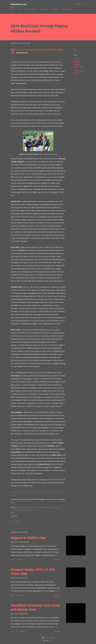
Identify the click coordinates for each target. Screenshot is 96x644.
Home (12, 10)
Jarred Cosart (77, 60)
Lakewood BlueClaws (79, 71)
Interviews (54, 10)
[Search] (78, 4)
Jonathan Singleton (78, 67)
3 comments (19, 560)
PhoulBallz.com (18, 4)
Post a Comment (16, 522)
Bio (19, 10)
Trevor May (77, 73)
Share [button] (76, 49)
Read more (57, 560)
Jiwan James (77, 64)
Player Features (43, 10)
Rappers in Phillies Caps (28, 538)
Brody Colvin (77, 58)
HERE (13, 502)
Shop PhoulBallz (66, 10)
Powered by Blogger (48, 638)
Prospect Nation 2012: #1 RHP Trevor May (33, 572)
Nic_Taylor (51, 641)
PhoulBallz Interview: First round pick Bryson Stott (35, 607)
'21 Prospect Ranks (29, 10)
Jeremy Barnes (77, 62)
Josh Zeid (76, 69)
